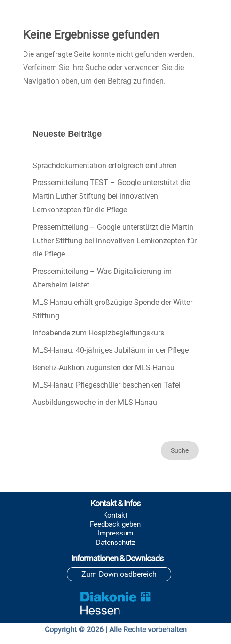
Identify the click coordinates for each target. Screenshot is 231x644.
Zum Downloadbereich (119, 574)
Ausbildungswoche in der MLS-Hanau (95, 402)
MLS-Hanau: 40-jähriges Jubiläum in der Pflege (111, 350)
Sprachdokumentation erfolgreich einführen (105, 166)
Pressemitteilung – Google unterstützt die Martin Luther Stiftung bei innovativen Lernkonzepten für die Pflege (115, 241)
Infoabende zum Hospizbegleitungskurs (98, 333)
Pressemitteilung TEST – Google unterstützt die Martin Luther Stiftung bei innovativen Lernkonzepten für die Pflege (111, 196)
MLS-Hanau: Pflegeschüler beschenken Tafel (107, 385)
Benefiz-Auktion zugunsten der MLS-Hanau (104, 368)
